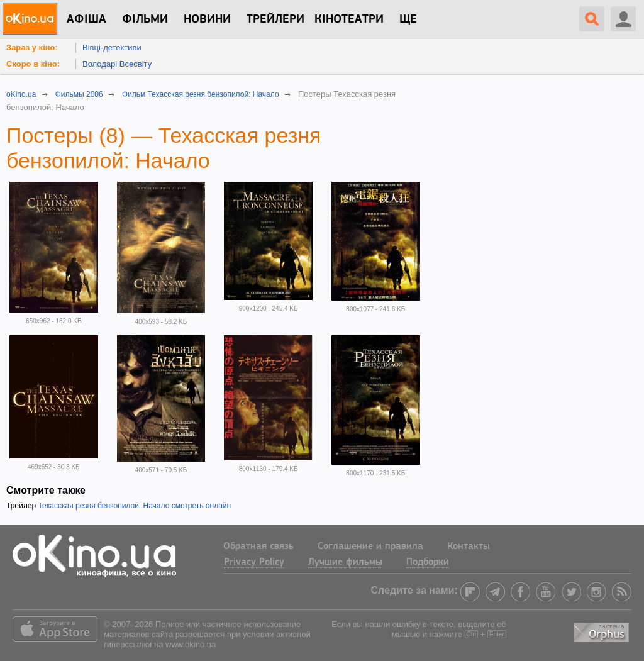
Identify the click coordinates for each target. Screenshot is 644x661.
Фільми (145, 19)
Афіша (86, 19)
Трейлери (275, 19)
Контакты (469, 547)
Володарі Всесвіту (117, 64)
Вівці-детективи (112, 47)
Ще (408, 19)
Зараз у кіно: (32, 47)
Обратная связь (258, 547)
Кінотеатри (349, 19)
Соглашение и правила (370, 547)
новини (207, 19)
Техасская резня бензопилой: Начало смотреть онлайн (134, 506)
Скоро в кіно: (33, 64)
